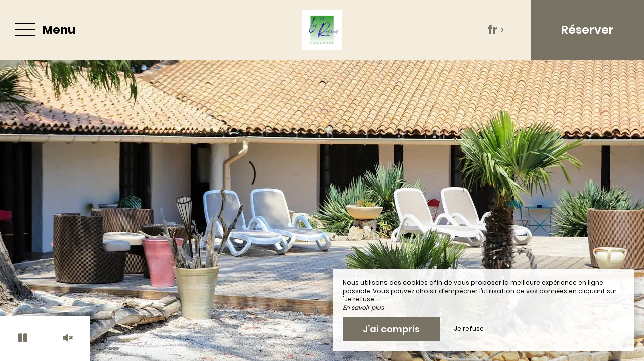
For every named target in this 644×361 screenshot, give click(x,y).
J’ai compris (391, 329)
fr (496, 30)
